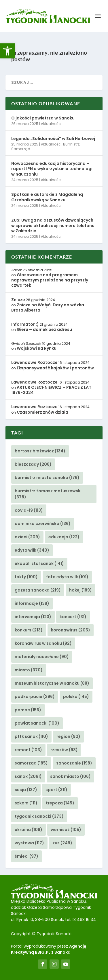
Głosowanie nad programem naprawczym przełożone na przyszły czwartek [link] (50, 280)
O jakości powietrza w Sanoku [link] (43, 118)
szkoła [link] (26, 803)
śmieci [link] (26, 856)
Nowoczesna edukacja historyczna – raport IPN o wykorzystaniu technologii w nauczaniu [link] (52, 169)
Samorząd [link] (21, 149)
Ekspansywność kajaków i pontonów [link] (55, 368)
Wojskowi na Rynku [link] (37, 349)
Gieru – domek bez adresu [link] (44, 330)
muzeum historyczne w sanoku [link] (52, 684)
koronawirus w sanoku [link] (43, 644)
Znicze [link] (18, 300)
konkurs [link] (29, 630)
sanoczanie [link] (74, 763)
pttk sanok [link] (31, 737)
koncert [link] (73, 617)
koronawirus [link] (71, 630)
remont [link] (28, 750)
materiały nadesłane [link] (42, 657)
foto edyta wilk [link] (67, 577)
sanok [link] (28, 777)
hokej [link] (80, 590)
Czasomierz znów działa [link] (42, 412)
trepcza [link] (60, 803)
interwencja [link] (33, 617)
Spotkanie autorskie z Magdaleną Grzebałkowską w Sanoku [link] (47, 197)
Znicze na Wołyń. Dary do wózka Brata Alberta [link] (48, 308)
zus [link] (62, 843)
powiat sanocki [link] (37, 723)
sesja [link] (26, 790)
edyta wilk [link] (32, 550)
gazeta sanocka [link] (38, 590)
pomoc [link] (28, 710)
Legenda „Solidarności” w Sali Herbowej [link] (53, 139)
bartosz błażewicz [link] (40, 451)
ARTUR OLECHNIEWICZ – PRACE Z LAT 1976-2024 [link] (51, 390)
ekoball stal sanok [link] (39, 564)
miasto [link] (29, 670)
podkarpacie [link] (35, 697)
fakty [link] (26, 577)
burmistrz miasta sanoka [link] (47, 478)
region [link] (68, 737)
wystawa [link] (29, 843)
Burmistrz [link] (71, 144)
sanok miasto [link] (70, 777)
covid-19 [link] (29, 511)
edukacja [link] (64, 537)
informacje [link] (32, 604)
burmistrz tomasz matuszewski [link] (48, 494)
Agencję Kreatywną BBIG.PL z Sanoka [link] (49, 949)
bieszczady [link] (33, 465)
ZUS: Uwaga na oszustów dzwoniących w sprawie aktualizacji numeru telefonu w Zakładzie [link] (53, 226)
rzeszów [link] (64, 750)
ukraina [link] (29, 830)
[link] (7, 51)
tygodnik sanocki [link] (39, 817)
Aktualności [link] (51, 124)
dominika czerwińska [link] (43, 524)
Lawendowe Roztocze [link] (34, 363)
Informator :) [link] (25, 325)
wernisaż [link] (66, 830)
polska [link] (76, 697)
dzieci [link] (27, 537)
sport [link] (56, 790)
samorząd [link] (31, 763)
